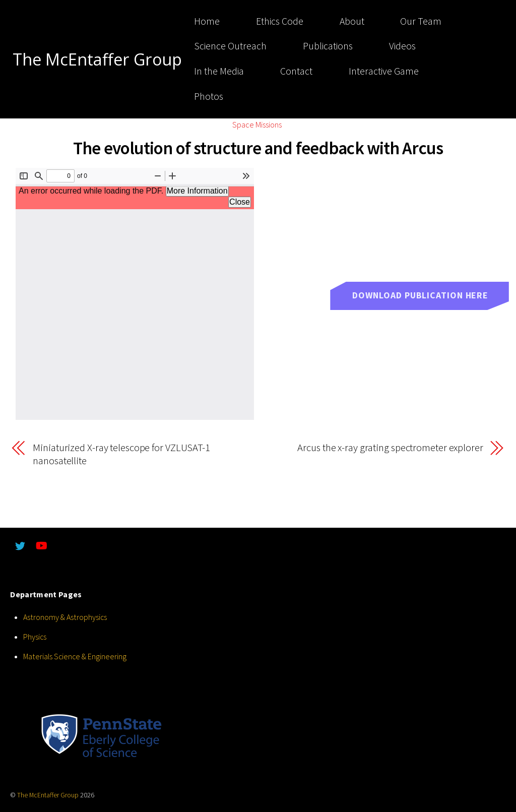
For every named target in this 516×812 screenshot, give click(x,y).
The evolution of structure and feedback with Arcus (258, 148)
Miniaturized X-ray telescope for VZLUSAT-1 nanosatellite (121, 454)
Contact (294, 71)
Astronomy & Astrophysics (65, 617)
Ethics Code (277, 21)
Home (204, 21)
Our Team (419, 21)
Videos (400, 46)
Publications (325, 46)
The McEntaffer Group (48, 795)
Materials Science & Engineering (76, 656)
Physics (35, 637)
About (349, 21)
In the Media (216, 71)
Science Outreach (228, 46)
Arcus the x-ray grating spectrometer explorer (390, 448)
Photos (206, 96)
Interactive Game (381, 71)
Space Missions (257, 124)
